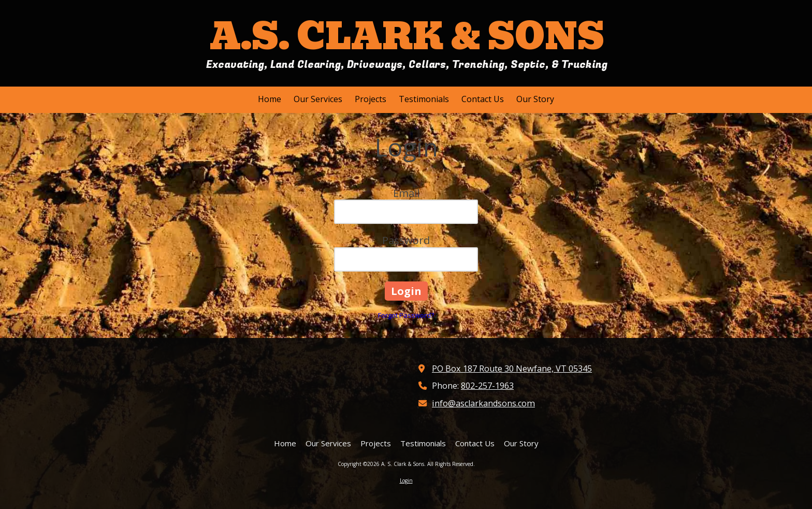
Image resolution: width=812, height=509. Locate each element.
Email (406, 193)
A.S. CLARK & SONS (407, 37)
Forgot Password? (406, 315)
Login (406, 480)
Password (406, 240)
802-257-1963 (487, 386)
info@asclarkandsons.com (483, 403)
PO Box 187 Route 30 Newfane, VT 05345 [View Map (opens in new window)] (512, 369)
